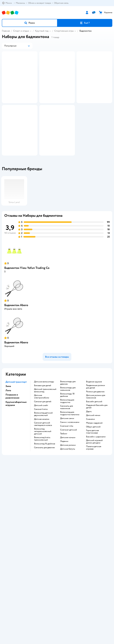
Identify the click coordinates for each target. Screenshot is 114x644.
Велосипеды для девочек (68, 411)
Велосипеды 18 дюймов (67, 423)
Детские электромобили (42, 425)
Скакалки (90, 447)
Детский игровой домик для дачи (94, 470)
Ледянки (64, 469)
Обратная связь (57, 538)
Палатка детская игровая (94, 476)
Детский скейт (41, 434)
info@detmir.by (88, 625)
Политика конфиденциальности (57, 530)
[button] (30, 23)
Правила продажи (57, 525)
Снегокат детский (69, 458)
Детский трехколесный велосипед (45, 419)
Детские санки (67, 446)
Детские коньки (68, 466)
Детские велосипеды (44, 410)
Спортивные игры (64, 31)
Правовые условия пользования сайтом (57, 604)
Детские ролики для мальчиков (96, 425)
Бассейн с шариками (96, 465)
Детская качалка (42, 447)
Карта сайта (57, 542)
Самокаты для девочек (44, 476)
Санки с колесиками (70, 450)
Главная (6, 31)
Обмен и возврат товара (57, 521)
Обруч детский (93, 455)
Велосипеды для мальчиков (68, 417)
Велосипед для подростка (67, 429)
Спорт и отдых (21, 31)
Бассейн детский (94, 430)
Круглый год (42, 31)
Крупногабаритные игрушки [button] (16, 432)
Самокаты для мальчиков (67, 435)
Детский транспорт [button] (16, 410)
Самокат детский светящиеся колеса (43, 452)
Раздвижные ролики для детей (96, 415)
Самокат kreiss (41, 437)
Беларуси (64, 606)
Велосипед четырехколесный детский (43, 459)
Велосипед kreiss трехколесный (42, 467)
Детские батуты (68, 477)
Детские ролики (68, 473)
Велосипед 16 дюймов (45, 472)
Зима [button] (8, 414)
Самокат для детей (43, 430)
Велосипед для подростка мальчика (70, 441)
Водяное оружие (94, 410)
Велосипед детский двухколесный (43, 442)
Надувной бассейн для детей (97, 435)
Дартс (89, 440)
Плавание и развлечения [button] (12, 424)
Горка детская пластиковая (92, 460)
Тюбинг (64, 462)
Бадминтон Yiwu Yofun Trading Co (27, 296)
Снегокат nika (67, 454)
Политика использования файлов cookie (57, 534)
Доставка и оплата (57, 517)
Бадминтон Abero (16, 333)
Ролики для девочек (95, 420)
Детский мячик (93, 443)
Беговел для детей (43, 414)
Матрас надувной (94, 451)
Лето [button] (8, 419)
